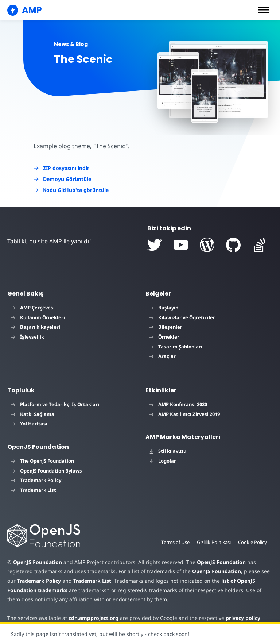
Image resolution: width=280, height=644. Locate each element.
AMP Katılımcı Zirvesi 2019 (184, 414)
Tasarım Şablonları (176, 347)
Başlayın (164, 308)
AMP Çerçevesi (33, 308)
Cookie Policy (252, 542)
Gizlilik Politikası (213, 542)
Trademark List (34, 490)
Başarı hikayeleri (36, 327)
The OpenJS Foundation (42, 461)
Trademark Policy (36, 480)
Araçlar (162, 356)
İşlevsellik (28, 337)
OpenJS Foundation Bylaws (46, 471)
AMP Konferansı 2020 (178, 404)
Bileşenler (166, 327)
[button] (264, 10)
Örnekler (164, 337)
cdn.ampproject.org (91, 618)
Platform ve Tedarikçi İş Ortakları (55, 404)
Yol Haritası (29, 424)
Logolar (163, 461)
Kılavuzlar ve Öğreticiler (182, 317)
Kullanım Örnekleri (38, 317)
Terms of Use (173, 542)
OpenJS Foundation (37, 562)
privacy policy (238, 618)
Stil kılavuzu (168, 451)
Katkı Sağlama (33, 414)
